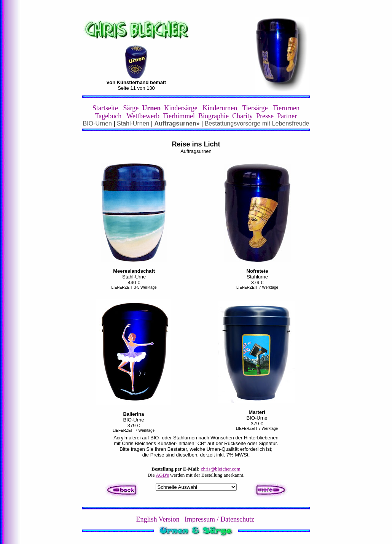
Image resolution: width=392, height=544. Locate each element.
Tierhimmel (179, 116)
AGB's (162, 475)
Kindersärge (181, 108)
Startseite (105, 108)
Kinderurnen (220, 108)
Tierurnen (286, 108)
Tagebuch (108, 116)
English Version (158, 519)
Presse (265, 116)
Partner (287, 116)
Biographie (214, 116)
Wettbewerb (143, 116)
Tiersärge (255, 108)
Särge (131, 108)
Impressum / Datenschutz (219, 519)
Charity (242, 116)
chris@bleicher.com (221, 469)
